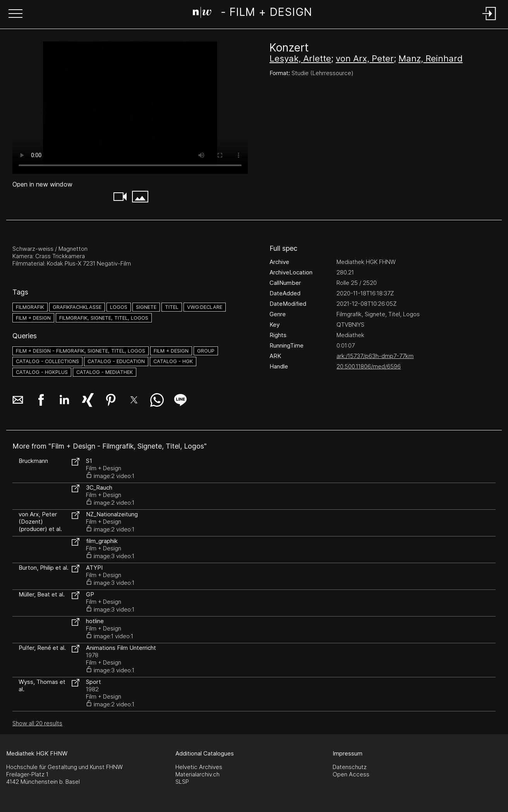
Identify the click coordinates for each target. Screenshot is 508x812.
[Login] (489, 21)
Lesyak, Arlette (300, 58)
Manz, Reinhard (431, 58)
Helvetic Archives (199, 767)
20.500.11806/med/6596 (369, 366)
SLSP (182, 782)
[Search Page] (252, 14)
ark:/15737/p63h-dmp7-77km (375, 356)
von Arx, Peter (365, 58)
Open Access (351, 774)
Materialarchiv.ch (197, 774)
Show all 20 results (37, 723)
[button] (15, 14)
